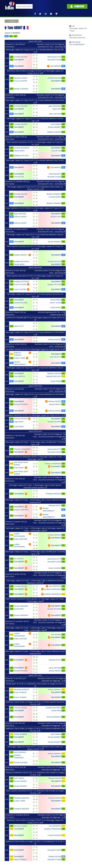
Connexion (77, 6)
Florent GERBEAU (54, 689)
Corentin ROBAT (55, 197)
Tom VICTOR (56, 151)
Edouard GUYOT (55, 505)
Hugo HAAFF (19, 422)
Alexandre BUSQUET (22, 689)
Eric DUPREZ (19, 559)
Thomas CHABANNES (22, 449)
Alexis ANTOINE (55, 114)
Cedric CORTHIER (20, 639)
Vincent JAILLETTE (54, 57)
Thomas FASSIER (20, 81)
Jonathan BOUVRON (22, 148)
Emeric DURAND (55, 568)
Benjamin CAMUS (21, 78)
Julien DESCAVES (55, 106)
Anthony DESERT (20, 217)
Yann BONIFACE (55, 586)
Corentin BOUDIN (21, 57)
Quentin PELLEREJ (54, 284)
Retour (12, 21)
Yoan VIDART (19, 427)
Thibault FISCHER (54, 857)
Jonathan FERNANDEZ (53, 589)
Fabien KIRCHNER (21, 539)
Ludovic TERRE (20, 358)
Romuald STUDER (54, 60)
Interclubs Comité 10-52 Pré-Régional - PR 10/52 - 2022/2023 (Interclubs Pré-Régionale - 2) (49, 437)
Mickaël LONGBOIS (21, 89)
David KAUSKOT (55, 174)
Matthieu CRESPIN (54, 132)
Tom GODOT (19, 60)
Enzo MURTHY (55, 357)
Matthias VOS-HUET (21, 156)
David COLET (19, 326)
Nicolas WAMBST (54, 127)
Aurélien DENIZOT (21, 255)
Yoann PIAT (57, 109)
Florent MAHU (19, 151)
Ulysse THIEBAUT (21, 859)
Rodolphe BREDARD (53, 494)
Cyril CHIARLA (56, 124)
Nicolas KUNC (56, 217)
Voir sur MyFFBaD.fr (77, 44)
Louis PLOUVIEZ (20, 284)
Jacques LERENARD (21, 510)
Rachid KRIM (19, 609)
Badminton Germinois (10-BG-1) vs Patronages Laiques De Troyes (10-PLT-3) (35, 415)
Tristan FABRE (56, 381)
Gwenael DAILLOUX (54, 376)
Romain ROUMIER (21, 404)
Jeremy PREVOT (55, 404)
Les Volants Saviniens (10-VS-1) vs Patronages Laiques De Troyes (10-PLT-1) (35, 349)
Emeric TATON (55, 303)
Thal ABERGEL (56, 66)
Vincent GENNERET (21, 606)
